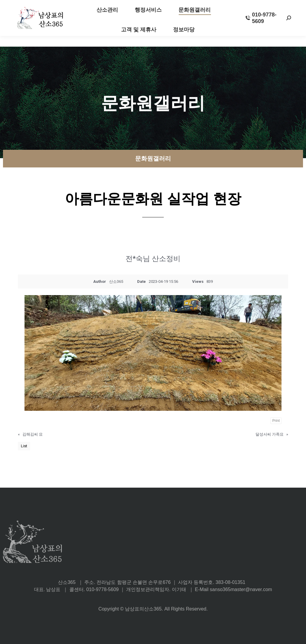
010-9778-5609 (261, 29)
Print (276, 421)
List (24, 446)
